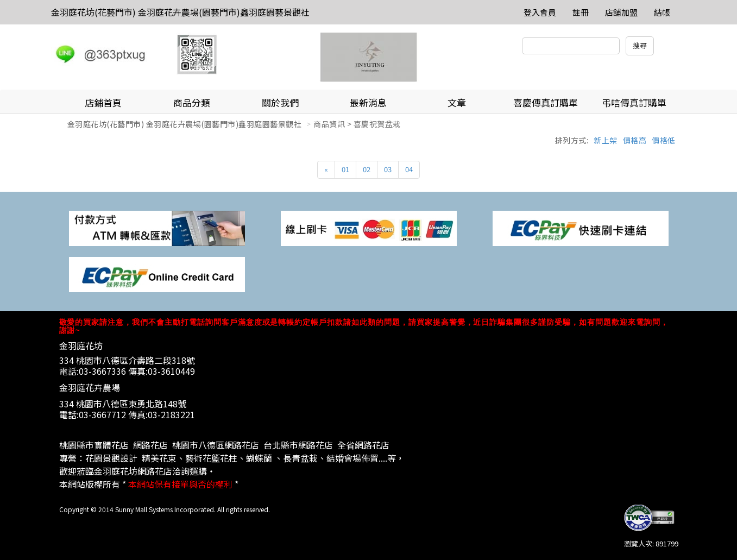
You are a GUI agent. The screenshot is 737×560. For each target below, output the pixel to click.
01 (345, 169)
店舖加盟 (621, 12)
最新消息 (368, 102)
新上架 (606, 140)
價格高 (635, 140)
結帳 (662, 12)
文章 (457, 102)
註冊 (581, 12)
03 (388, 169)
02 (367, 169)
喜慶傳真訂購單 (546, 102)
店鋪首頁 (103, 102)
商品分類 (192, 102)
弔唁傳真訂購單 (634, 102)
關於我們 (280, 102)
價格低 (664, 140)
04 (409, 169)
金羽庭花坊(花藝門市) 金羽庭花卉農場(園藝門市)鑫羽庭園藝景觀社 (180, 12)
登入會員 (540, 12)
